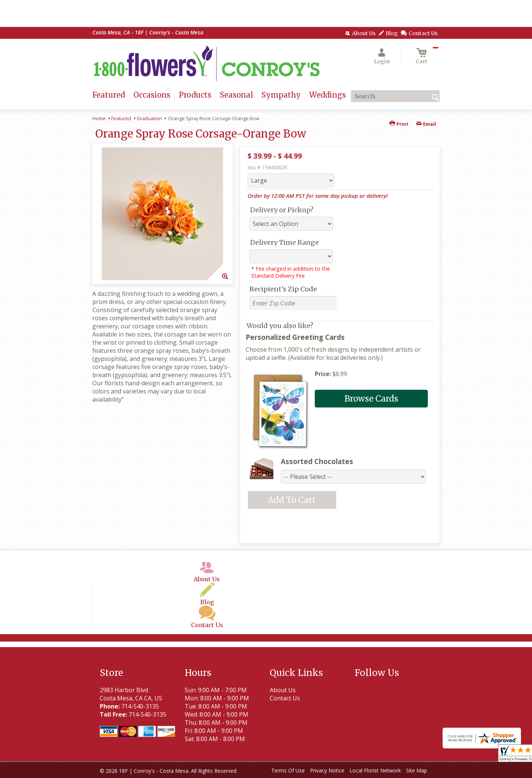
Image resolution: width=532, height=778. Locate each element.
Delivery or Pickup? (282, 210)
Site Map (417, 770)
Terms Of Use (288, 770)
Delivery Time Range (284, 242)
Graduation (149, 118)
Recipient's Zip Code (283, 289)
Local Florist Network (375, 770)
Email (426, 124)
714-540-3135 (140, 706)
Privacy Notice (327, 770)
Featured (121, 118)
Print (399, 124)
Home (99, 118)
